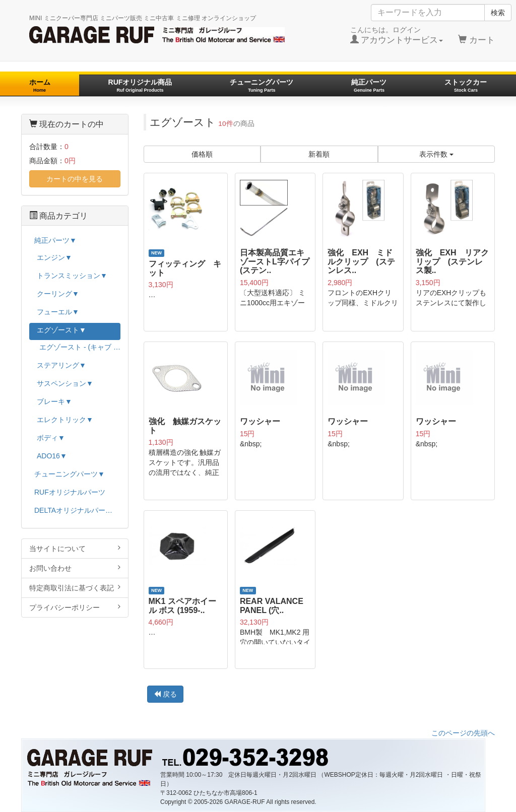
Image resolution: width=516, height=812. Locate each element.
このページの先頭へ (463, 733)
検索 (498, 13)
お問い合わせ (75, 568)
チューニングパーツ (262, 85)
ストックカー (466, 85)
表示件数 (436, 154)
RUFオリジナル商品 (140, 85)
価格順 (202, 154)
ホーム (40, 85)
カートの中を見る (75, 179)
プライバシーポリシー (75, 607)
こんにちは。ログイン (397, 35)
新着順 (319, 154)
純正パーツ (369, 85)
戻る (165, 694)
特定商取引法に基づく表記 (75, 588)
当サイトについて (75, 548)
